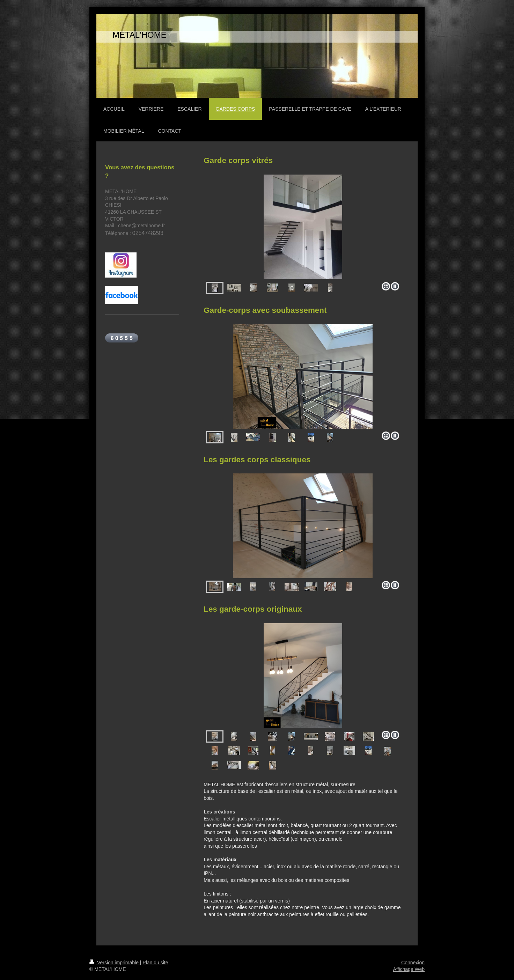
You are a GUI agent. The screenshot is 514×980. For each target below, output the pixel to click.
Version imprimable (115, 963)
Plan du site (155, 963)
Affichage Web (409, 969)
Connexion (413, 963)
